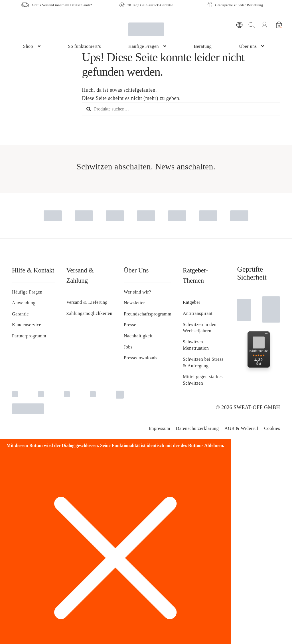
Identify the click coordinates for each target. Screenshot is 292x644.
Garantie (20, 314)
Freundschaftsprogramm (148, 314)
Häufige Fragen (144, 46)
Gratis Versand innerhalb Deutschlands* (62, 5)
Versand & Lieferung (87, 302)
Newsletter (134, 303)
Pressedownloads (141, 358)
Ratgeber (192, 302)
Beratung (203, 46)
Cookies (272, 428)
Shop (28, 46)
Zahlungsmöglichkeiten (89, 313)
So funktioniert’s (84, 46)
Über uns (248, 46)
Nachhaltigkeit (138, 336)
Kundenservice (27, 325)
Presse (130, 325)
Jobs (128, 347)
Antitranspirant (198, 313)
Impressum (159, 428)
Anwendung (24, 303)
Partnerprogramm (29, 336)
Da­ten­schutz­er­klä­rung (197, 428)
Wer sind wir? (137, 292)
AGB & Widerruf (241, 428)
